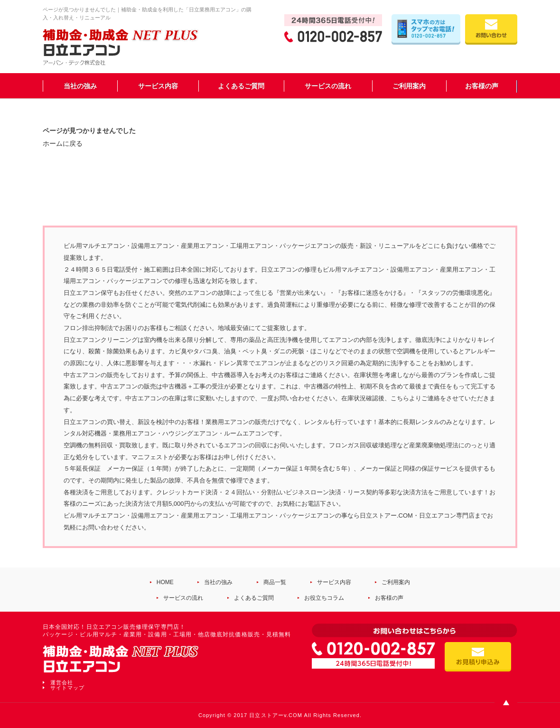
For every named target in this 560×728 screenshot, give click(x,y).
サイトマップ (67, 688)
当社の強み (80, 86)
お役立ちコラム (324, 598)
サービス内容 (158, 86)
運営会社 (62, 682)
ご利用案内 (409, 86)
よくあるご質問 (241, 86)
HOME (165, 582)
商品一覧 (275, 582)
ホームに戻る (63, 143)
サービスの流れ (328, 86)
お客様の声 (482, 86)
